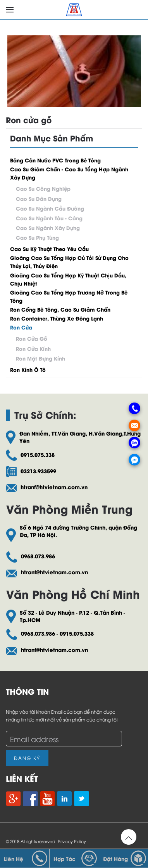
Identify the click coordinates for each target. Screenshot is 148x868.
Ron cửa (21, 327)
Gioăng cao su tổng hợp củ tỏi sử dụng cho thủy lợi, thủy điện (69, 261)
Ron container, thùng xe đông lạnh (57, 318)
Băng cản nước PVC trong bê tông (55, 160)
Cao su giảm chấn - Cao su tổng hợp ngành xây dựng (69, 173)
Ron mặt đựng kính (40, 358)
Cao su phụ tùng (37, 237)
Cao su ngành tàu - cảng (49, 218)
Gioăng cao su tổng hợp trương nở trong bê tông (69, 296)
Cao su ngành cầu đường (50, 208)
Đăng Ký (27, 758)
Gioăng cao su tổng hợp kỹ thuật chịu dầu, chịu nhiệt (68, 279)
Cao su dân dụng (39, 198)
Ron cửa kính (33, 348)
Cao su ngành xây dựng (48, 227)
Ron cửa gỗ (29, 119)
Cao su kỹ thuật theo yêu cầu (49, 248)
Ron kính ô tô (28, 369)
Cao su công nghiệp (43, 188)
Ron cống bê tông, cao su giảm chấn (60, 309)
